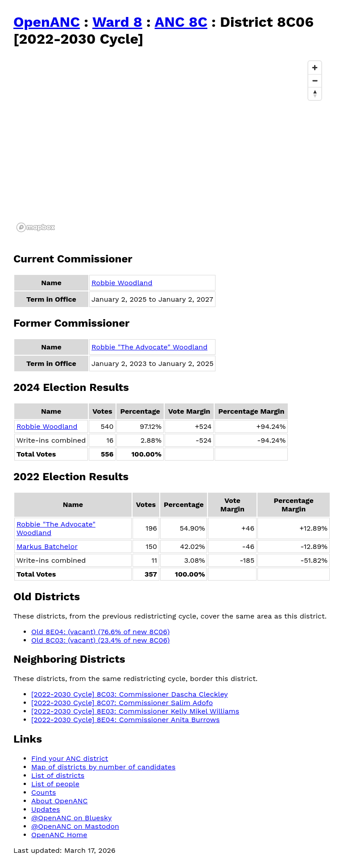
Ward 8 (117, 22)
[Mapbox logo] (36, 227)
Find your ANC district (70, 758)
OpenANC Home (59, 835)
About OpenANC (60, 801)
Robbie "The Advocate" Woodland (149, 347)
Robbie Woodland (122, 283)
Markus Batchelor (47, 546)
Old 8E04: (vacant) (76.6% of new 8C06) (100, 632)
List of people (55, 784)
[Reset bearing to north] (315, 93)
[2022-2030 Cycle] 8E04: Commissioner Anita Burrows (125, 720)
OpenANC (47, 22)
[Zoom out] (315, 81)
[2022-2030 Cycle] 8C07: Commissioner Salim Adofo (122, 703)
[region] (170, 146)
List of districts (58, 775)
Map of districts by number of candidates (103, 767)
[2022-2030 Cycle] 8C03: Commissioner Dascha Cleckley (130, 694)
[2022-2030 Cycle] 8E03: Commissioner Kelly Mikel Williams (135, 711)
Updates (46, 809)
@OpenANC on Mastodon (75, 826)
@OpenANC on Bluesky (71, 818)
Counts (44, 792)
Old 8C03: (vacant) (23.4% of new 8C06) (100, 640)
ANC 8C (181, 22)
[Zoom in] (315, 68)
